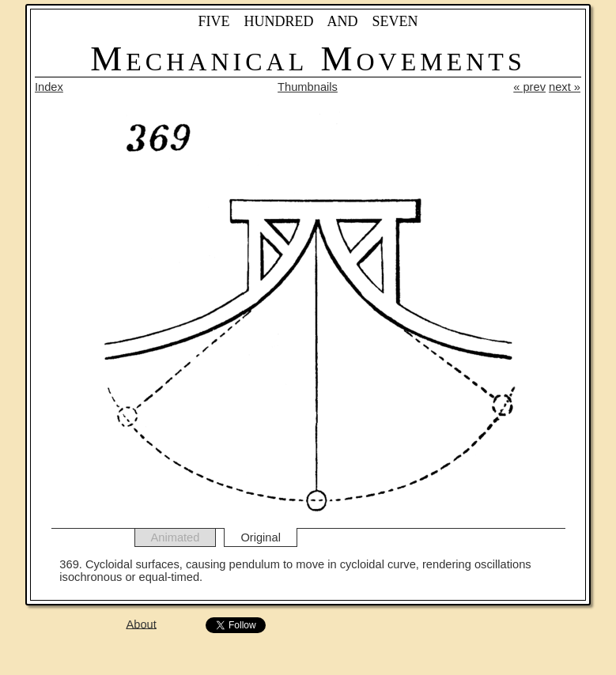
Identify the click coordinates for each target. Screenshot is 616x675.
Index (49, 87)
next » (565, 87)
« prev (529, 87)
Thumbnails (308, 87)
